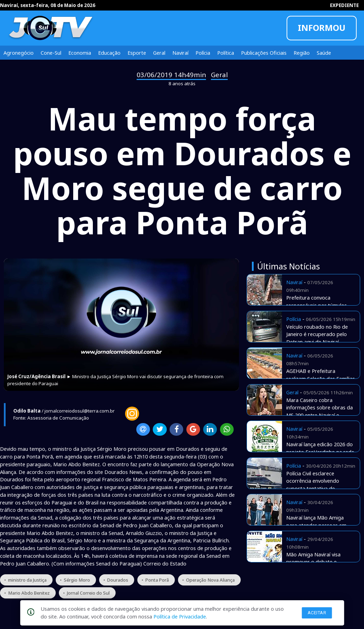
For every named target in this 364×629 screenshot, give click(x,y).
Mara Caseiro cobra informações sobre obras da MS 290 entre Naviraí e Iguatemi (320, 411)
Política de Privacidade (180, 616)
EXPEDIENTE (344, 5)
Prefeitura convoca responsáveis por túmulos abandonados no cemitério (318, 305)
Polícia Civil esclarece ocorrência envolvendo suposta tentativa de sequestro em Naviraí (313, 485)
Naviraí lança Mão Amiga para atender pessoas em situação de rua (316, 525)
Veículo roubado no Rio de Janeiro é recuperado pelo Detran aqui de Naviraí (317, 334)
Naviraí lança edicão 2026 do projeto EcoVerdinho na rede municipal (320, 452)
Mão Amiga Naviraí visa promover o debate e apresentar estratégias (313, 562)
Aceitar (317, 613)
